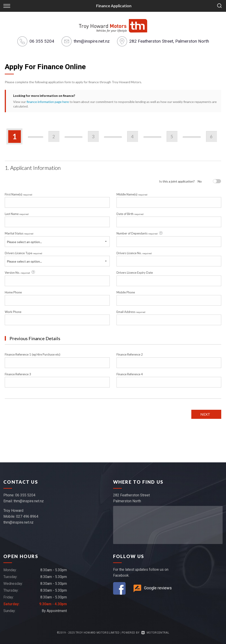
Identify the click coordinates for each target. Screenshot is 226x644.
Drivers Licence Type (23, 253)
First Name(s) (18, 194)
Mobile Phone (126, 292)
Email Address (131, 312)
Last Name (17, 214)
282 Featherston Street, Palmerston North (169, 41)
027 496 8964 (27, 516)
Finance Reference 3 (18, 374)
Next (205, 414)
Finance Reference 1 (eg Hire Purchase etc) (33, 354)
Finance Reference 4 (130, 374)
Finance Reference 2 (130, 354)
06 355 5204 (42, 41)
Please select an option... (24, 242)
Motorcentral (155, 633)
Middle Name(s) (132, 194)
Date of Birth (130, 214)
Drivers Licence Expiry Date (135, 273)
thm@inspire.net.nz (92, 41)
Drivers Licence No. (134, 253)
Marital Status (19, 233)
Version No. (20, 272)
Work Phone (13, 312)
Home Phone (13, 292)
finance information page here (48, 102)
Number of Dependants (140, 233)
